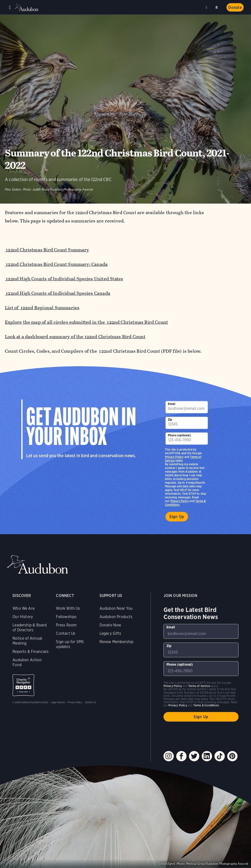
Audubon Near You (116, 608)
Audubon (27, 7)
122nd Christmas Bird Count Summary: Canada (56, 264)
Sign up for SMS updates (70, 644)
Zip (170, 420)
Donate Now (110, 625)
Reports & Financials (31, 652)
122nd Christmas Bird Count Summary (47, 250)
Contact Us (66, 633)
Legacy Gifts (110, 633)
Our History (23, 617)
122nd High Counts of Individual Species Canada (58, 293)
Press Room (66, 625)
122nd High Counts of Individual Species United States (64, 279)
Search (217, 6)
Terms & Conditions (206, 705)
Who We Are (24, 608)
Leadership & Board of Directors (30, 628)
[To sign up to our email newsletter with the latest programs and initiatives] (187, 407)
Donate (235, 7)
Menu (10, 7)
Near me (207, 7)
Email (172, 404)
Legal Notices (58, 702)
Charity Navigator (23, 685)
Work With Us (68, 608)
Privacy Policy (180, 501)
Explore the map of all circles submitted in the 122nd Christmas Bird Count (86, 322)
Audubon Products (116, 617)
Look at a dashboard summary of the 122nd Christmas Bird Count (75, 337)
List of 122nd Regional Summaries (42, 308)
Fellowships (66, 617)
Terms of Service (199, 686)
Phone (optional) (179, 435)
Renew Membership (117, 642)
